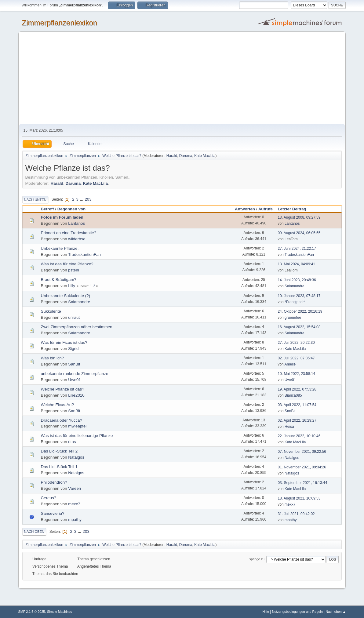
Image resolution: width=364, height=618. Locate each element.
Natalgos (76, 457)
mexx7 (74, 504)
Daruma (186, 156)
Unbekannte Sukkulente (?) (66, 296)
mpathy (75, 520)
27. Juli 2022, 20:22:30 (296, 343)
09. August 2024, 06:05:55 (299, 233)
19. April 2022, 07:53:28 (297, 389)
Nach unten (35, 200)
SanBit (74, 364)
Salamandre (295, 286)
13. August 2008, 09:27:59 (299, 217)
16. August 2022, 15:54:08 (299, 327)
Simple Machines (60, 612)
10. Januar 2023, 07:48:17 (299, 296)
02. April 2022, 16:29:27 (297, 420)
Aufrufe (266, 209)
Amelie (290, 364)
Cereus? (49, 498)
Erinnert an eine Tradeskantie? (69, 233)
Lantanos (76, 223)
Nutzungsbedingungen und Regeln (297, 612)
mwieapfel (77, 426)
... (82, 199)
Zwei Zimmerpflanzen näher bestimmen (77, 327)
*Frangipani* (295, 302)
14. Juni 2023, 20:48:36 (297, 280)
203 (88, 199)
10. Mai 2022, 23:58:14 (296, 374)
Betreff (47, 209)
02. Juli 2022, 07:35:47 (296, 358)
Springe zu (257, 559)
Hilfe (266, 612)
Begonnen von (72, 209)
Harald (172, 156)
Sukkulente (51, 311)
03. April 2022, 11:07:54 (297, 405)
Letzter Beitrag (295, 209)
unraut (74, 317)
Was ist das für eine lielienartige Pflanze (77, 436)
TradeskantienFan (84, 254)
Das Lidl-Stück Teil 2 (59, 451)
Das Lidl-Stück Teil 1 (59, 467)
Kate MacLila (205, 156)
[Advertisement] (182, 78)
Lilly (72, 286)
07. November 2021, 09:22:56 (302, 452)
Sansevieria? (53, 513)
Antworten (245, 209)
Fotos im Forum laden (62, 217)
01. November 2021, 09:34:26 (302, 467)
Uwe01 (75, 380)
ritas (72, 442)
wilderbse (77, 239)
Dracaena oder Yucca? (62, 420)
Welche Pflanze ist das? (63, 389)
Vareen (75, 488)
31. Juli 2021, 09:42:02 (296, 514)
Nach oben (34, 532)
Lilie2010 (76, 395)
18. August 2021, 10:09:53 (299, 498)
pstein (74, 270)
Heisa (289, 427)
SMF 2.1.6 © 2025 (32, 612)
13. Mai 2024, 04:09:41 (296, 264)
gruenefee (293, 318)
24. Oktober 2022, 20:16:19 (300, 311)
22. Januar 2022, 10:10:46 (299, 436)
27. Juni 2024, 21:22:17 (297, 249)
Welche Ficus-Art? (58, 405)
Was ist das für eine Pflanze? (67, 264)
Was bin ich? (53, 358)
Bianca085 (293, 395)
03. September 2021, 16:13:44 (302, 483)
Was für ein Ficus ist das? (64, 342)
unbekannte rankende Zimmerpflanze (75, 374)
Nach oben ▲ (336, 612)
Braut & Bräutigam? (59, 280)
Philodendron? (54, 482)
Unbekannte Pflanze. (60, 248)
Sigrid (73, 349)
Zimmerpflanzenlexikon (60, 23)
